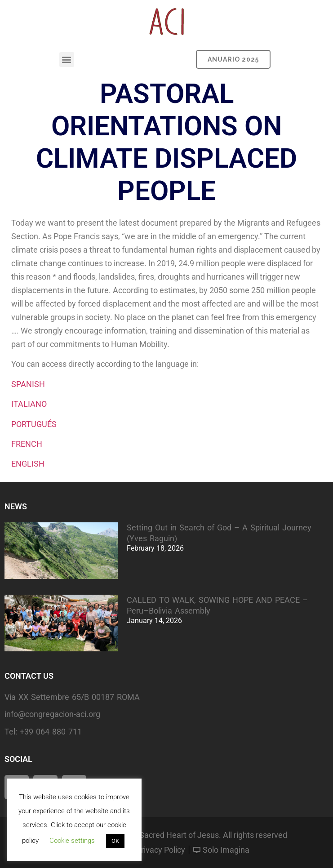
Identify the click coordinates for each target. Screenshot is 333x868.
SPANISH (28, 384)
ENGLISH (28, 464)
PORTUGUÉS (34, 424)
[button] (67, 60)
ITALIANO (29, 404)
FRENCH (27, 444)
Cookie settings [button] (72, 841)
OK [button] (115, 841)
